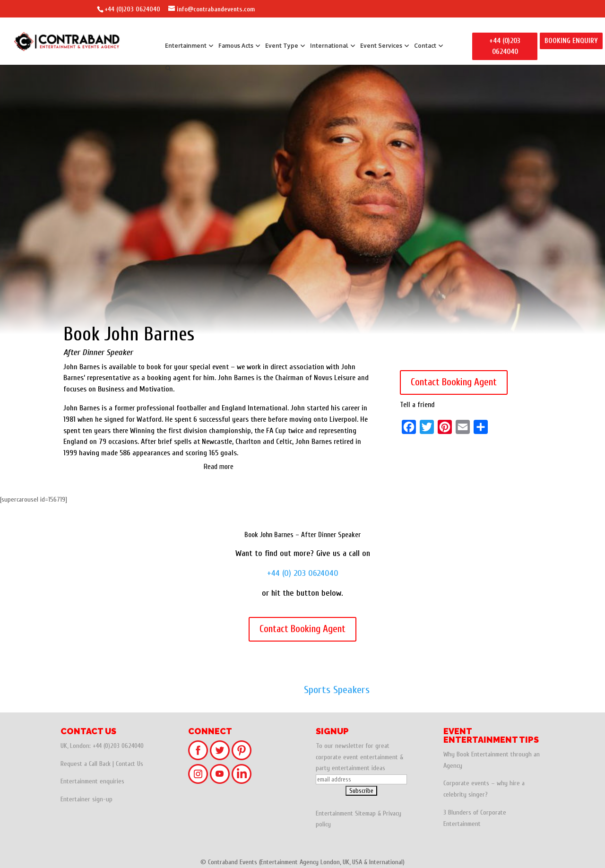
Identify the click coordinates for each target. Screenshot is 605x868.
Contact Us (130, 764)
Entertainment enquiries (92, 781)
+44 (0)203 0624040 (132, 9)
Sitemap (365, 813)
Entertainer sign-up (86, 799)
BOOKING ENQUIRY (571, 41)
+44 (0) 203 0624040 (303, 573)
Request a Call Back (86, 764)
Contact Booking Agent (454, 382)
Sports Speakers (337, 690)
